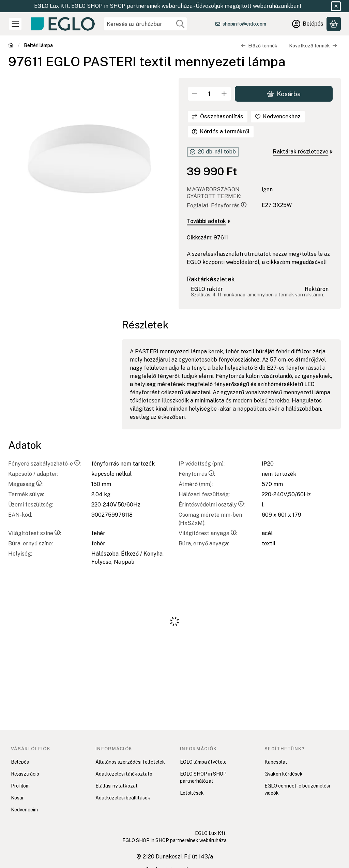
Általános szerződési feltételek (130, 762)
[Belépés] (308, 24)
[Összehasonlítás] (218, 117)
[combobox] (145, 24)
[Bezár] (336, 6)
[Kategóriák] (15, 24)
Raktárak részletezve (303, 152)
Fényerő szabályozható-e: (44, 464)
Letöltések (192, 793)
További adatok (209, 221)
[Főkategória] (11, 46)
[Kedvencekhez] (278, 117)
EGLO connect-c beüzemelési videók (297, 789)
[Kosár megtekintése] (334, 24)
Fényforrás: (197, 474)
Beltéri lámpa (38, 45)
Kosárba (284, 94)
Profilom (20, 786)
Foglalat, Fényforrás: (217, 205)
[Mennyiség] (209, 94)
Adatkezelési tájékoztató (124, 774)
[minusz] (195, 94)
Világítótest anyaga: (208, 533)
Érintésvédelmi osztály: (212, 505)
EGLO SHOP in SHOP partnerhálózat (203, 777)
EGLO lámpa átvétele (203, 762)
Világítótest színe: (35, 533)
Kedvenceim (24, 810)
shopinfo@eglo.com (244, 24)
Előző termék (259, 46)
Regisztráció (25, 774)
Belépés (20, 762)
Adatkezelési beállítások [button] (123, 798)
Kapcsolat (276, 762)
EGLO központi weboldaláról (223, 262)
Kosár (17, 798)
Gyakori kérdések (284, 774)
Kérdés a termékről (221, 131)
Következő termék (313, 46)
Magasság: (25, 484)
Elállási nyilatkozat (117, 786)
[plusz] (224, 94)
